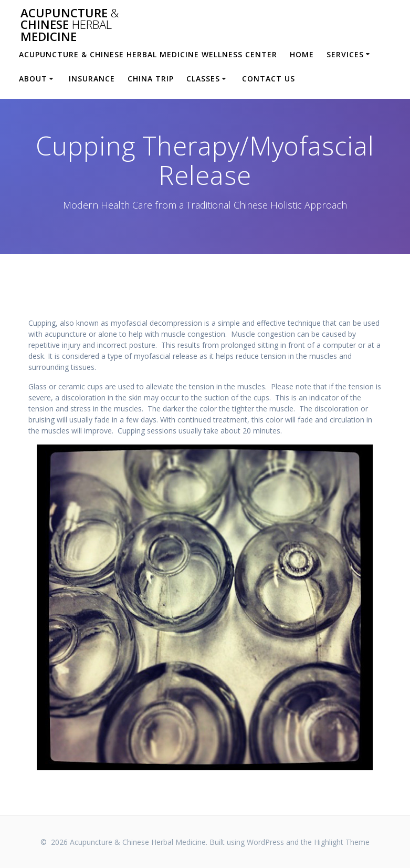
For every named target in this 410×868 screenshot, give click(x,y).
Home (302, 54)
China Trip (151, 79)
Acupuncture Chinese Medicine (70, 25)
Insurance (92, 79)
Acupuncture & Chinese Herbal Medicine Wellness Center (148, 54)
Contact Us (269, 79)
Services (345, 54)
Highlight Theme (342, 842)
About (33, 79)
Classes (203, 79)
